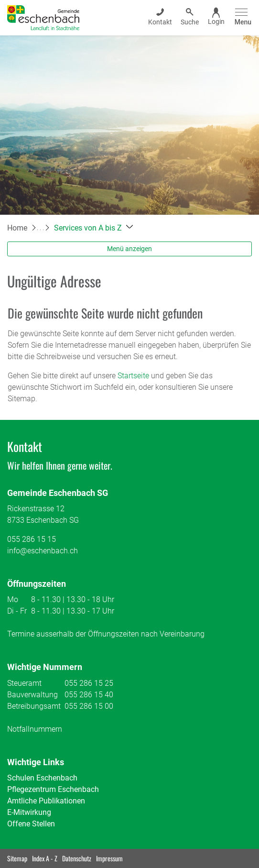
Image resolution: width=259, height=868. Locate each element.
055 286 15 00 (89, 706)
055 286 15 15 (32, 539)
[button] (93, 228)
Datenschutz (77, 858)
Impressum (109, 858)
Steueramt (24, 683)
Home (17, 228)
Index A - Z (45, 858)
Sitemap (17, 858)
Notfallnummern (35, 729)
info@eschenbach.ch (43, 551)
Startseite (133, 376)
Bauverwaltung (32, 695)
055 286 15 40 (89, 695)
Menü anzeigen (129, 249)
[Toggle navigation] (242, 17)
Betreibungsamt (34, 706)
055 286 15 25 (89, 683)
